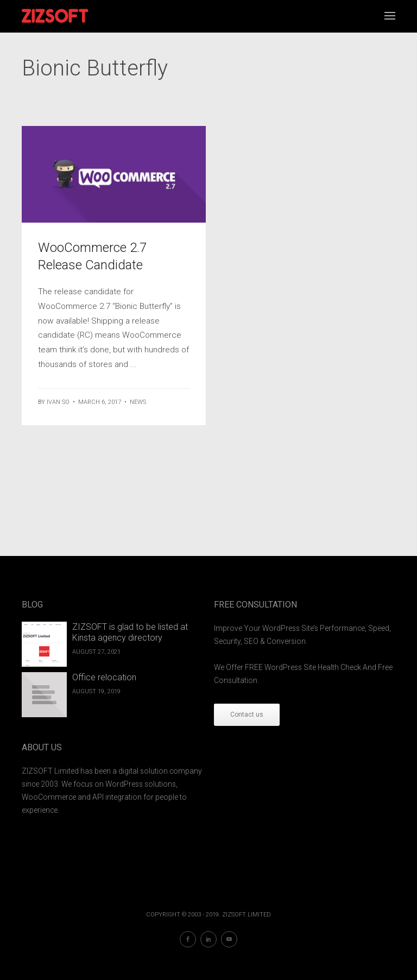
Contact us (247, 715)
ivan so (58, 402)
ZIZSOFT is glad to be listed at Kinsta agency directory (130, 633)
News (138, 402)
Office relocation (104, 677)
